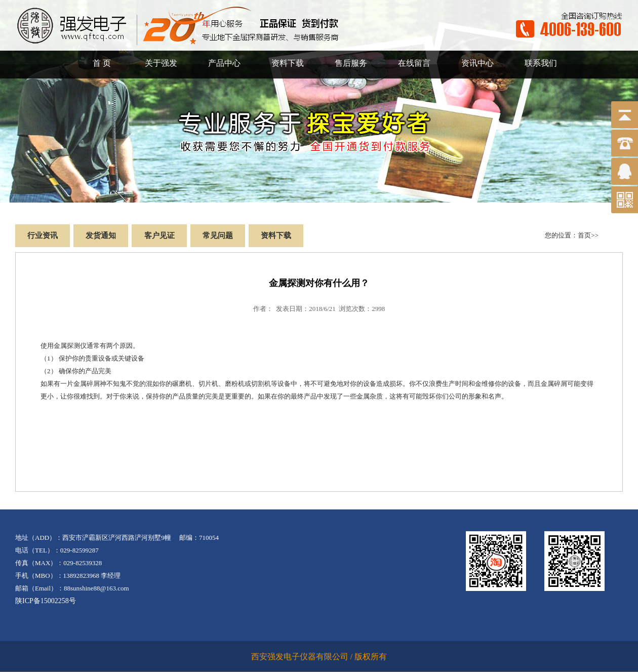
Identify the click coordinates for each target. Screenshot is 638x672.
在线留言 (414, 63)
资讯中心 (477, 63)
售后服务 (351, 63)
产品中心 (224, 63)
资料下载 (288, 63)
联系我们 (541, 63)
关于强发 (161, 63)
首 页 (102, 63)
